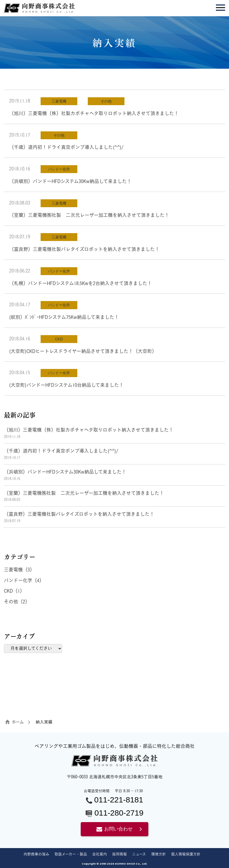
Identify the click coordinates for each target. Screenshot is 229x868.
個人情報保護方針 (186, 854)
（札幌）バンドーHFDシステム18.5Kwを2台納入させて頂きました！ (81, 283)
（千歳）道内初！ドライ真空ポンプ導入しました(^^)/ (66, 147)
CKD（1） (14, 591)
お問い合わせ (114, 829)
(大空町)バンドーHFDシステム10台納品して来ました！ (66, 385)
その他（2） (17, 602)
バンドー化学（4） (24, 580)
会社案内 (100, 854)
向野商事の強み (36, 854)
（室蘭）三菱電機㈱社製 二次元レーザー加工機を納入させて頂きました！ (89, 215)
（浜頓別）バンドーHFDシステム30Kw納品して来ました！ (70, 181)
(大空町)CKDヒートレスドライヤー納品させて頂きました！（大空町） (83, 351)
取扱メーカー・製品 (71, 854)
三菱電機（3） (19, 570)
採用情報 (119, 854)
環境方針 (159, 854)
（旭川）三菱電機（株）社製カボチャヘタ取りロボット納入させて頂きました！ (94, 113)
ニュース (139, 854)
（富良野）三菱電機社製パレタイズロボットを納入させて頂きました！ (84, 249)
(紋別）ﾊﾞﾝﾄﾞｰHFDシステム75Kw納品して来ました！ (64, 317)
